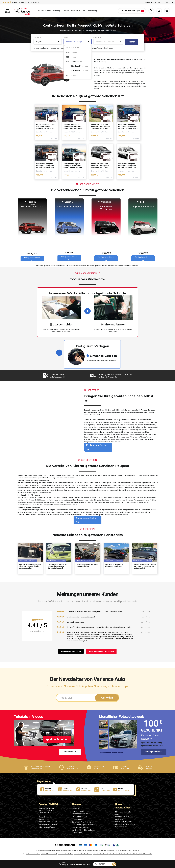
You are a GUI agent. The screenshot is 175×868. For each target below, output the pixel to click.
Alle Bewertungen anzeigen (71, 651)
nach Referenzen (80, 864)
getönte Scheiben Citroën (130, 854)
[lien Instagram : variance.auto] (85, 789)
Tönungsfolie (72, 850)
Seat (105, 850)
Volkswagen (64, 850)
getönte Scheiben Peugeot (84, 854)
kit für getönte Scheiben (33, 854)
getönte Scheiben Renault (100, 854)
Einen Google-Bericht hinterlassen (102, 651)
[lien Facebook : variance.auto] (49, 789)
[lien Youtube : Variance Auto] (122, 789)
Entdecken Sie (70, 752)
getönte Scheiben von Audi (49, 854)
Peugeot (79, 850)
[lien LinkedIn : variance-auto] (67, 789)
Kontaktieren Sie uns (153, 2)
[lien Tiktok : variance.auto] (103, 789)
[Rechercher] (114, 864)
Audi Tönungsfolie (54, 850)
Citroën (117, 850)
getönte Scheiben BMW (145, 854)
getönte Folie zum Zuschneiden (102, 48)
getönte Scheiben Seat (115, 854)
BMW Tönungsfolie (134, 850)
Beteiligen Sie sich (154, 752)
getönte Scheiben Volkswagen (67, 854)
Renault (93, 850)
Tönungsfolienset (43, 850)
